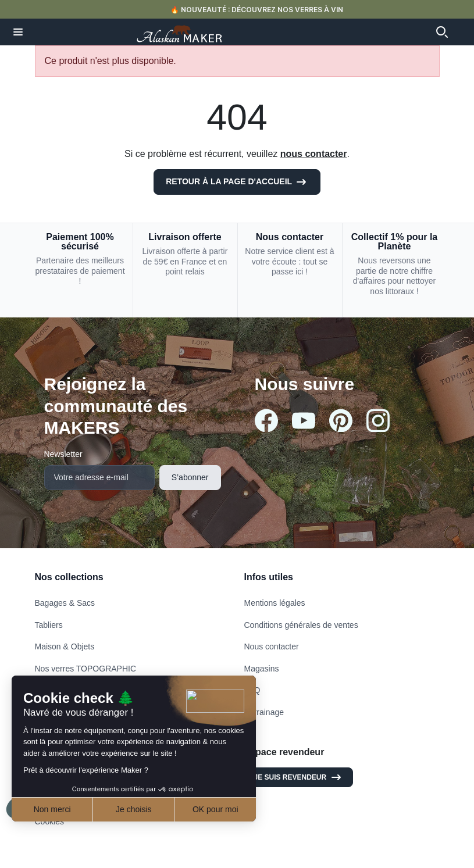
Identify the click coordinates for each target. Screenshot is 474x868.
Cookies (50, 821)
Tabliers (49, 625)
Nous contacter (272, 646)
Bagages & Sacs (65, 603)
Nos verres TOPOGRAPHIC (86, 669)
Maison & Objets (65, 646)
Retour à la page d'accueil (237, 182)
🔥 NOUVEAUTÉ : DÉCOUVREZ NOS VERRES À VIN (257, 10)
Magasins (262, 669)
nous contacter (314, 154)
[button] (18, 32)
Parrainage (264, 712)
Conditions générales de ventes (301, 625)
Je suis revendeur (299, 777)
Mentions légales (275, 603)
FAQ (252, 690)
